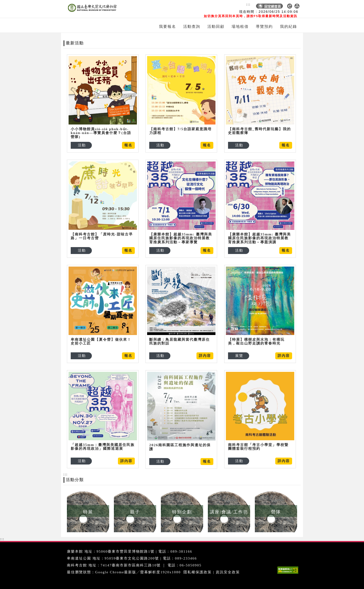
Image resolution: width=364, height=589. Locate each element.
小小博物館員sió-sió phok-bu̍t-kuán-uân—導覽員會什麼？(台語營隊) (101, 133)
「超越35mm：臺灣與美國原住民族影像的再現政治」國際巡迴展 (103, 447)
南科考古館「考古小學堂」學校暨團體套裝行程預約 (258, 447)
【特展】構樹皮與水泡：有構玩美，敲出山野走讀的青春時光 (256, 342)
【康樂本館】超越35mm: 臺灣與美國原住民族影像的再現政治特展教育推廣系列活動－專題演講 (259, 238)
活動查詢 (192, 26)
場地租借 (240, 26)
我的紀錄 (289, 26)
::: (248, 4)
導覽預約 (264, 26)
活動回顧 (216, 26)
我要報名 (168, 26)
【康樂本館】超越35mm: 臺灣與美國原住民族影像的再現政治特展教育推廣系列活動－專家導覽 (181, 238)
